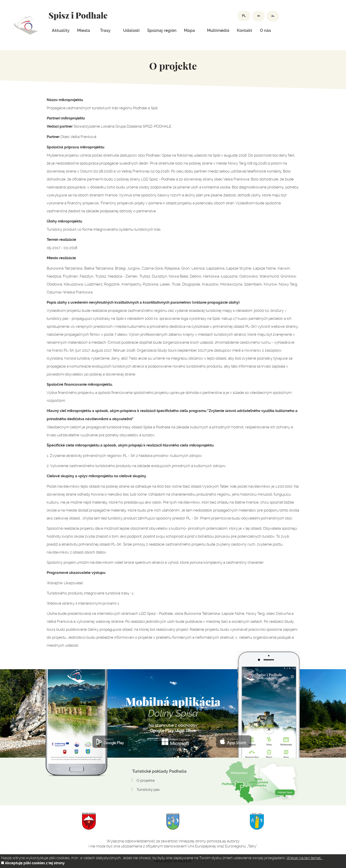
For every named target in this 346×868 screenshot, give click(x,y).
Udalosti (131, 31)
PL (244, 16)
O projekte (146, 780)
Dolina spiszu (26, 25)
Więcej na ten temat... (304, 858)
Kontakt (245, 31)
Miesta (84, 31)
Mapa (189, 31)
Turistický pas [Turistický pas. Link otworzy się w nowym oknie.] (148, 789)
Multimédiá (218, 31)
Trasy (105, 31)
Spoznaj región (162, 31)
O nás (265, 31)
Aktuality (61, 31)
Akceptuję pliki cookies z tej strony (35, 863)
